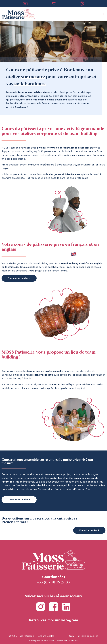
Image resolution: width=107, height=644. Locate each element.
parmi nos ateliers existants (17, 155)
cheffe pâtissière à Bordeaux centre (56, 165)
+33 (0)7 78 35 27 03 (53, 582)
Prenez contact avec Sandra (18, 165)
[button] (104, 14)
